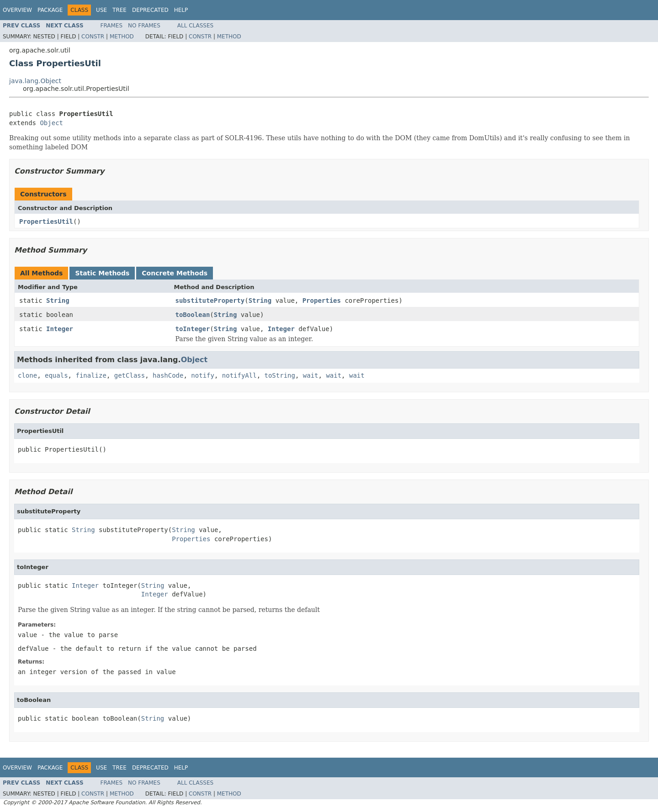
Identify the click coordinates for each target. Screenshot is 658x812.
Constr (93, 37)
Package (50, 10)
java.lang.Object (35, 81)
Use (101, 10)
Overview (17, 10)
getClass (130, 375)
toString (280, 375)
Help (181, 10)
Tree (119, 10)
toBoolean (193, 315)
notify (203, 375)
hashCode (168, 375)
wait (311, 375)
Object (51, 123)
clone (27, 375)
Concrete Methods (175, 273)
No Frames (144, 26)
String (58, 301)
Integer (60, 329)
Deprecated (150, 10)
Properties (322, 301)
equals (56, 375)
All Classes (195, 26)
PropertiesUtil (46, 221)
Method (122, 37)
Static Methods (102, 273)
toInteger (193, 329)
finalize (91, 375)
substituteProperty (210, 301)
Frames (112, 26)
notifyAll (239, 375)
